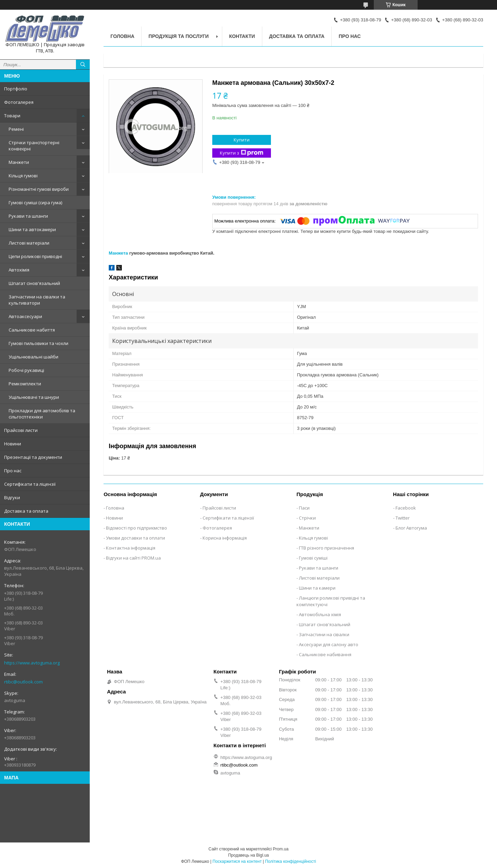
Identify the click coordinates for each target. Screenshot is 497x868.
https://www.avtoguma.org (32, 663)
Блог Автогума (411, 528)
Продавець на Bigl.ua (248, 855)
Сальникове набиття (32, 330)
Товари (12, 116)
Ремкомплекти (25, 384)
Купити (242, 140)
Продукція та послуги (178, 36)
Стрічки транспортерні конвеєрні (34, 146)
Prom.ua (281, 849)
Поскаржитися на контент (237, 861)
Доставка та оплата (26, 511)
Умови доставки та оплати (135, 538)
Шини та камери (317, 588)
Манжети (19, 162)
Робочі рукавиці (26, 370)
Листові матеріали (29, 243)
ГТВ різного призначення (327, 548)
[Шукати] (83, 65)
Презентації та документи (33, 457)
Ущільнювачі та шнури (34, 397)
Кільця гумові (23, 176)
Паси (304, 508)
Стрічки (307, 518)
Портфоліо (16, 89)
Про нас (13, 471)
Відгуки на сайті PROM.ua (133, 558)
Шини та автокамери (32, 229)
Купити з (242, 153)
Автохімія (19, 270)
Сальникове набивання (325, 654)
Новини (13, 444)
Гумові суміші (313, 558)
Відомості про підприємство (137, 528)
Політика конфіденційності (291, 861)
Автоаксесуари (25, 316)
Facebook (406, 508)
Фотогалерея (19, 102)
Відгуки (12, 497)
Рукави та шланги (28, 216)
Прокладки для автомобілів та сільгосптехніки (42, 414)
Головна (122, 36)
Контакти (242, 36)
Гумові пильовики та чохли (38, 343)
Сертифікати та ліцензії (30, 484)
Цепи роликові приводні (35, 256)
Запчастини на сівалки (324, 634)
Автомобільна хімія (320, 614)
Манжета (118, 253)
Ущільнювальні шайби (33, 357)
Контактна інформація (131, 548)
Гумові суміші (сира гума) (35, 203)
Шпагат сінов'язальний (34, 283)
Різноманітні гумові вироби (39, 189)
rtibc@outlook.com (23, 682)
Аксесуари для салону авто (329, 644)
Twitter (403, 518)
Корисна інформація (225, 538)
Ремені (16, 129)
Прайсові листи (21, 430)
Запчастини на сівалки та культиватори (37, 300)
